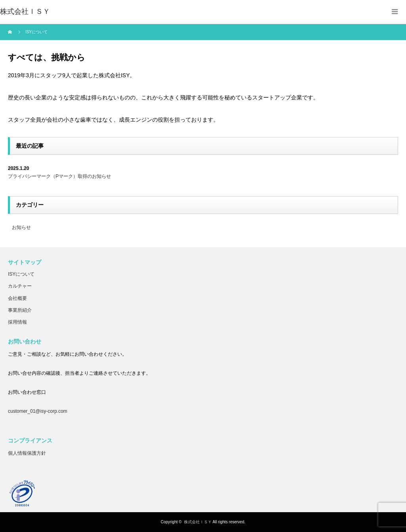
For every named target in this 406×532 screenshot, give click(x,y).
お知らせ (21, 227)
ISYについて (21, 274)
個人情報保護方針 (27, 453)
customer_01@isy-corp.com (38, 411)
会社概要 (17, 298)
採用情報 (17, 322)
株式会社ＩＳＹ (198, 522)
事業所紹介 (20, 310)
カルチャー (20, 286)
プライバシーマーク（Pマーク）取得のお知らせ (59, 176)
